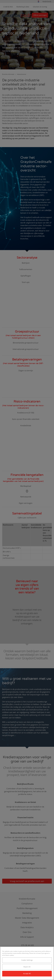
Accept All (27, 974)
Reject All (27, 967)
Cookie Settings (27, 960)
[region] (27, 963)
